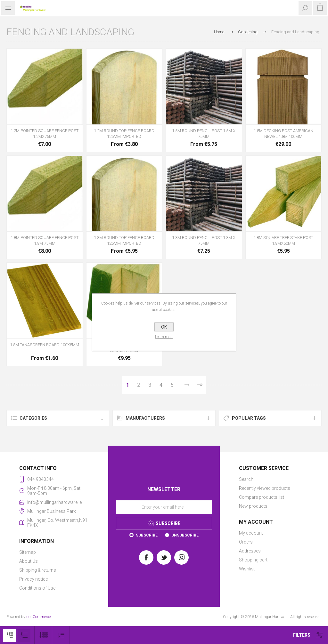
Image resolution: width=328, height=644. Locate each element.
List (24, 635)
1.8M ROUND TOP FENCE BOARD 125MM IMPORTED (124, 240)
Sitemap (28, 552)
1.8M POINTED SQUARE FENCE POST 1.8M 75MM (45, 240)
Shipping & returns (38, 570)
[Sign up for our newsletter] (164, 507)
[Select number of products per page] (43, 635)
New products (253, 506)
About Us (29, 561)
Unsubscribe (185, 535)
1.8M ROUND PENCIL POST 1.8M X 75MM (204, 240)
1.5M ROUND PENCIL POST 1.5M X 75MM (204, 134)
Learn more (164, 337)
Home (219, 32)
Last (199, 385)
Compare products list (262, 497)
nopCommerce (38, 617)
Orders (246, 542)
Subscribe (147, 535)
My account (251, 533)
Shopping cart (253, 560)
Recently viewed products (265, 488)
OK (164, 327)
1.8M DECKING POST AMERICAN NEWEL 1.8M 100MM (283, 134)
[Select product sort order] (61, 635)
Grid (10, 635)
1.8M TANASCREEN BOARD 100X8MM (45, 345)
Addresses (250, 551)
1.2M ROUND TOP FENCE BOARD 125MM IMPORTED (124, 134)
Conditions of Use (37, 588)
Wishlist (247, 569)
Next (187, 385)
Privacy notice (33, 579)
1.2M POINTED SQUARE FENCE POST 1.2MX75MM (45, 134)
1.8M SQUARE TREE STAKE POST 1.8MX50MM (283, 240)
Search (246, 479)
